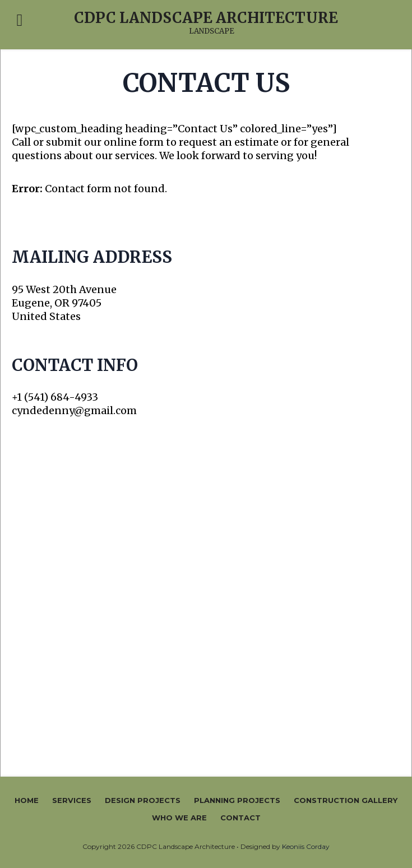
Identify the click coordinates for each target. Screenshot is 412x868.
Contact (240, 818)
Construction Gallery (346, 800)
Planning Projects (237, 800)
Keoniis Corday (306, 846)
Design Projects (143, 800)
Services (72, 800)
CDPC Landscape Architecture (206, 18)
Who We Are (179, 818)
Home (27, 800)
